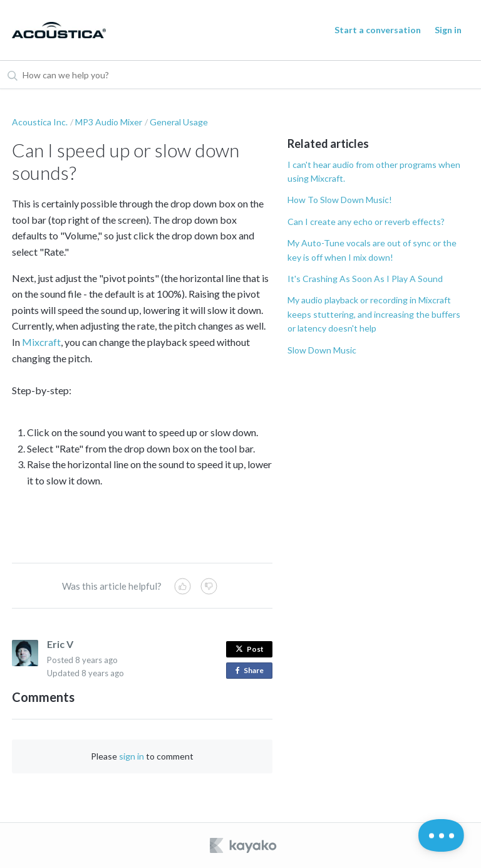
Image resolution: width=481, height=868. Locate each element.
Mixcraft (41, 342)
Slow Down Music (322, 350)
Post (250, 649)
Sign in (448, 30)
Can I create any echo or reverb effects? (366, 222)
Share (252, 671)
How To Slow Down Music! (340, 200)
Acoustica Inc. (40, 122)
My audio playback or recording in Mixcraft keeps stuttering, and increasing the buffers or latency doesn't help (374, 314)
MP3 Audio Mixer (109, 122)
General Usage (179, 122)
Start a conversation (378, 30)
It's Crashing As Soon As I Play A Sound (365, 279)
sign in (132, 756)
